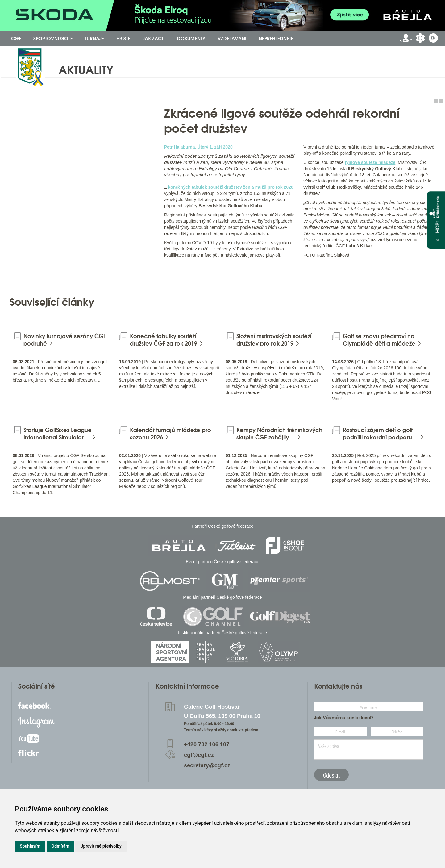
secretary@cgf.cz (207, 765)
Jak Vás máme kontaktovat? (344, 718)
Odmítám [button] (60, 846)
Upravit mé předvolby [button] (101, 846)
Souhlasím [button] (30, 846)
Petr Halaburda (180, 147)
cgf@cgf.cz (199, 755)
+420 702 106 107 (207, 744)
